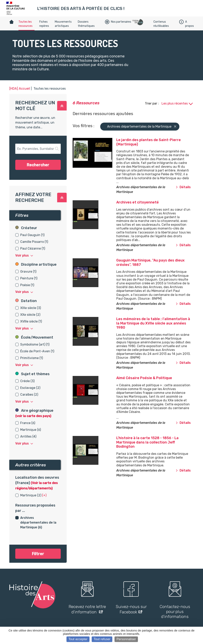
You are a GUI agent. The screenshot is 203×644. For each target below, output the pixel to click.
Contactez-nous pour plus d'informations (175, 612)
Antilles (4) (28, 436)
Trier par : (152, 103)
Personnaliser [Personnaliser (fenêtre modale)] (126, 639)
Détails (183, 187)
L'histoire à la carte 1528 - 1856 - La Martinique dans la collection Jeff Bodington (147, 442)
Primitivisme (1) (32, 358)
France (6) (28, 423)
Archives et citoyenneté (138, 202)
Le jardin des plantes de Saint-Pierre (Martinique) (149, 142)
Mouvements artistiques (63, 24)
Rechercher (38, 165)
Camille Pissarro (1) (34, 242)
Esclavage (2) (30, 388)
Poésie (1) (27, 285)
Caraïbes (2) (29, 395)
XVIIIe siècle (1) (31, 321)
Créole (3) (27, 381)
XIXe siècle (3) (31, 308)
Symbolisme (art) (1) (35, 344)
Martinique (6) (31, 430)
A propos (187, 24)
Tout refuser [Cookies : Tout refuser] (102, 639)
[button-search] (38, 149)
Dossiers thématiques (86, 24)
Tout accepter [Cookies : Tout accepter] (78, 639)
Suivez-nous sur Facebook (131, 609)
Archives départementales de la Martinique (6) (38, 522)
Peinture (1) (29, 278)
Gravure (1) (28, 272)
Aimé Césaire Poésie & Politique (144, 378)
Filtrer (38, 554)
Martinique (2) (31, 495)
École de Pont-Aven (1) (37, 351)
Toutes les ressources (25, 24)
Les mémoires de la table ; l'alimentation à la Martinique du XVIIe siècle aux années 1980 (153, 323)
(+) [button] (44, 495)
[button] (62, 106)
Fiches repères (44, 24)
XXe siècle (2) (30, 315)
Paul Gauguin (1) (32, 235)
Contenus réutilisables (161, 24)
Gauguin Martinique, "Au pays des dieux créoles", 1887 (150, 262)
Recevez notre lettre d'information (87, 609)
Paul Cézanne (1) (33, 248)
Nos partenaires (118, 22)
